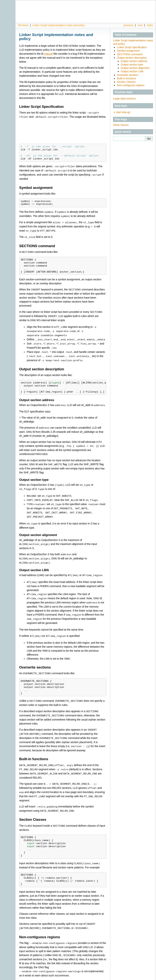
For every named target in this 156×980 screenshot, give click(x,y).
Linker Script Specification (132, 47)
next (140, 25)
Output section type (132, 65)
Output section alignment (135, 68)
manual (48, 54)
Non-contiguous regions (131, 85)
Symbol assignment (128, 51)
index (150, 25)
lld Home (23, 25)
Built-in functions (126, 78)
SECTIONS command (130, 54)
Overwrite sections (128, 75)
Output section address (134, 61)
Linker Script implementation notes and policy (59, 25)
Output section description (132, 58)
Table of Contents (126, 35)
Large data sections (124, 99)
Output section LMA (132, 71)
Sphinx (145, 977)
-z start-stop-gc (122, 112)
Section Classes (126, 82)
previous (128, 25)
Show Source (121, 125)
